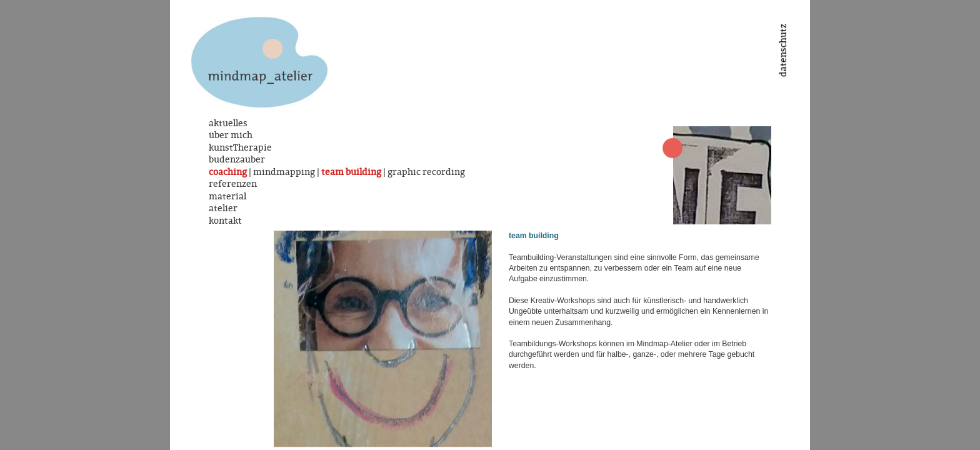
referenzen (233, 184)
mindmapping (284, 172)
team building (351, 172)
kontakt (225, 221)
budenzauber (237, 159)
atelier (223, 208)
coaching (228, 172)
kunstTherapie (240, 147)
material (227, 196)
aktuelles (228, 123)
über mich (231, 135)
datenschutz (783, 50)
